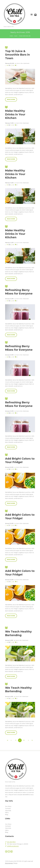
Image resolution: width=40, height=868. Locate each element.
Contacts (8, 808)
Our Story (8, 806)
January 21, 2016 (9, 299)
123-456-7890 (11, 842)
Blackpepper (9, 863)
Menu (7, 812)
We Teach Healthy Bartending (20, 631)
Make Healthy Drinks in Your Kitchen (20, 232)
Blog (16, 36)
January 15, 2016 (9, 467)
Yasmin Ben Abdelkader (23, 63)
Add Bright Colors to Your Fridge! (20, 458)
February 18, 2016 (10, 63)
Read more (11, 99)
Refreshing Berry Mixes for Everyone (20, 290)
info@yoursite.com (13, 846)
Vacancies (8, 810)
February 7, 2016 (9, 123)
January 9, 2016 (9, 640)
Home (11, 36)
